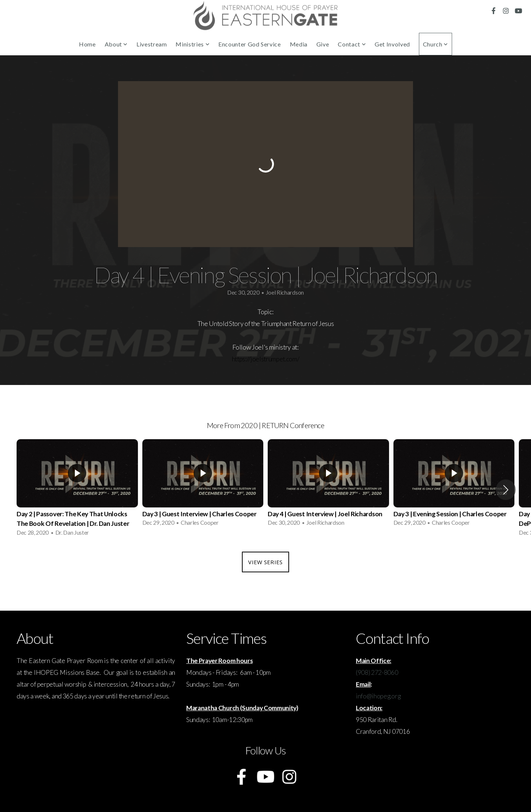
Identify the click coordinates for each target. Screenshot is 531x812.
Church (435, 44)
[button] (506, 490)
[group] (77, 490)
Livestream (152, 44)
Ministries (192, 44)
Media (299, 44)
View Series (265, 562)
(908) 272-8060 (377, 672)
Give (323, 44)
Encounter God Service (249, 44)
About (116, 44)
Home (87, 44)
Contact (352, 44)
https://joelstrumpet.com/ (266, 359)
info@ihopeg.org (378, 696)
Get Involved (392, 44)
